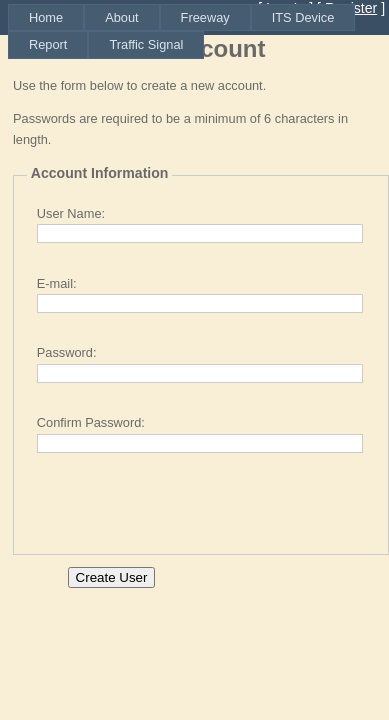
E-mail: (57, 283)
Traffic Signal (146, 44)
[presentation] (179, 502)
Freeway (205, 17)
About (121, 17)
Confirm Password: (91, 422)
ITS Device (303, 17)
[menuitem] (46, 17)
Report (48, 44)
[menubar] (198, 31)
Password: (67, 352)
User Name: (71, 213)
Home (46, 17)
